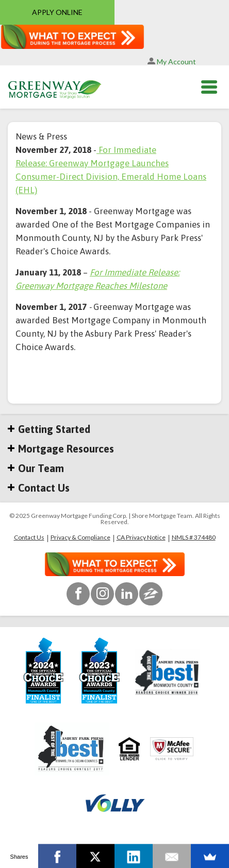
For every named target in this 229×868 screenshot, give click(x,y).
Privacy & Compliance (80, 537)
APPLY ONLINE (57, 12)
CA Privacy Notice (141, 537)
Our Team (36, 468)
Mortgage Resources (61, 449)
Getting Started (49, 429)
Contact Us (39, 488)
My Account (172, 62)
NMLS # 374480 (194, 537)
